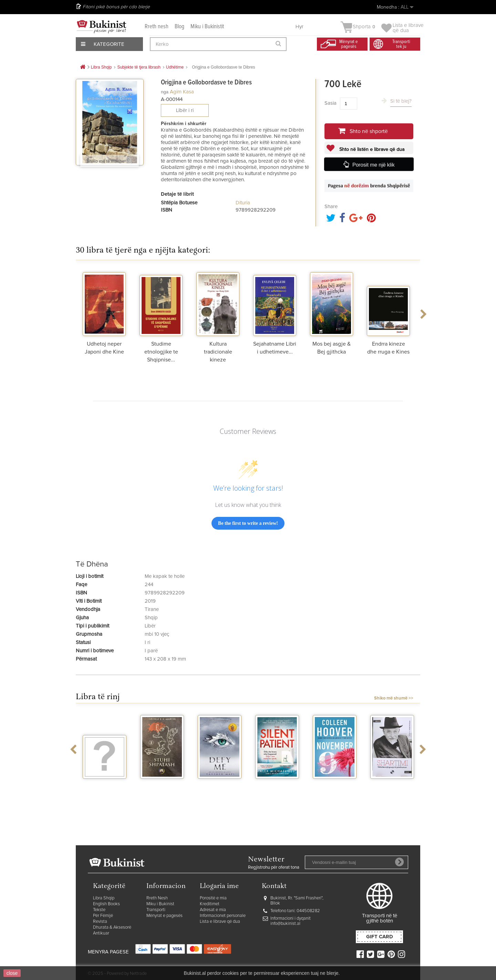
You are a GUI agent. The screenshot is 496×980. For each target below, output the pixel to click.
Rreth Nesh (157, 898)
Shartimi (392, 785)
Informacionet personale (223, 916)
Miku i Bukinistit (207, 27)
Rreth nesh (157, 27)
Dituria (243, 203)
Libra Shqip (104, 898)
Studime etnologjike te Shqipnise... (161, 352)
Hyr (299, 27)
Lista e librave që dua (220, 922)
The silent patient (277, 788)
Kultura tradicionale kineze (218, 352)
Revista (100, 922)
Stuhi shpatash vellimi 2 (162, 788)
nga (165, 92)
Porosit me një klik (374, 165)
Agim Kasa (182, 92)
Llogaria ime (219, 886)
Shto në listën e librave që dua (371, 150)
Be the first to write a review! (248, 523)
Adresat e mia (213, 910)
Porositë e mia (213, 898)
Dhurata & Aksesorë (112, 927)
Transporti (156, 910)
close (12, 973)
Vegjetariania (105, 785)
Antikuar (101, 933)
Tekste (99, 910)
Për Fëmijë (103, 916)
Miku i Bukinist (160, 904)
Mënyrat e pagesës (164, 916)
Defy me (220, 785)
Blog (179, 27)
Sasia (330, 103)
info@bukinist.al (285, 924)
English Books (106, 904)
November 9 (335, 785)
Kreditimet (210, 904)
